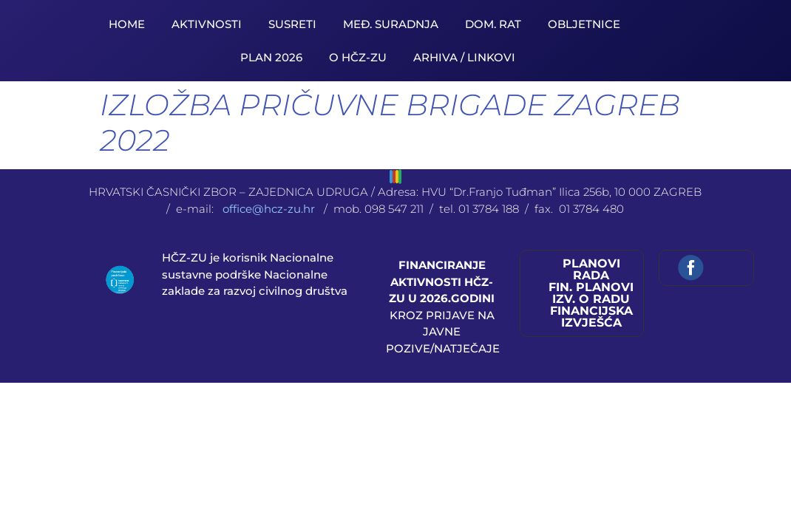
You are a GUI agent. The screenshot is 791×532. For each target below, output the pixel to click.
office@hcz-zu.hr (270, 209)
